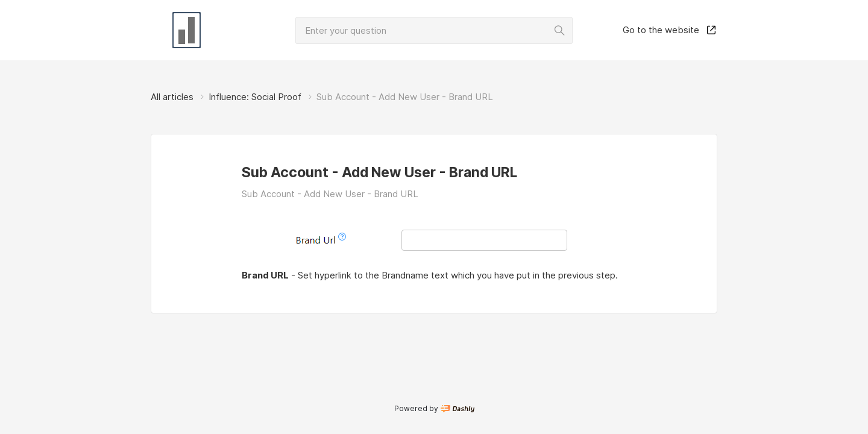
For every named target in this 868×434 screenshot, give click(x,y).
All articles (172, 97)
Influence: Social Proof (255, 97)
